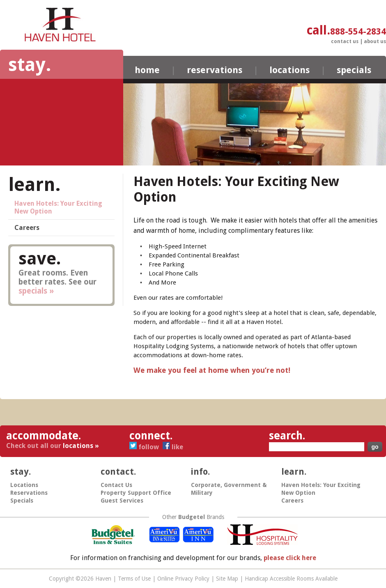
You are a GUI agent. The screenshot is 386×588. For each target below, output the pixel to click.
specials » (36, 291)
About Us (375, 41)
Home (147, 70)
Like (173, 447)
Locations (289, 70)
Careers (27, 228)
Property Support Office (136, 493)
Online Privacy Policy (183, 579)
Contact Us (345, 41)
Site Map (227, 579)
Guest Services (122, 501)
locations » (81, 446)
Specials (354, 70)
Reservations (215, 70)
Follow (145, 447)
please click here (290, 558)
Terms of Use (134, 579)
